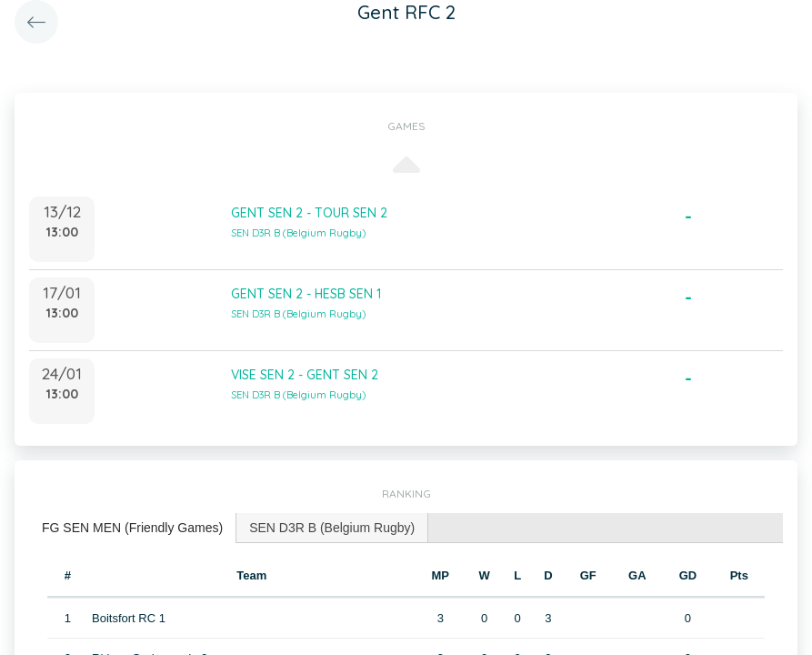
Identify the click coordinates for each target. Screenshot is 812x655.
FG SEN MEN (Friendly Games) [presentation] (132, 528)
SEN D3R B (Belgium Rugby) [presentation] (332, 528)
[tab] (133, 528)
